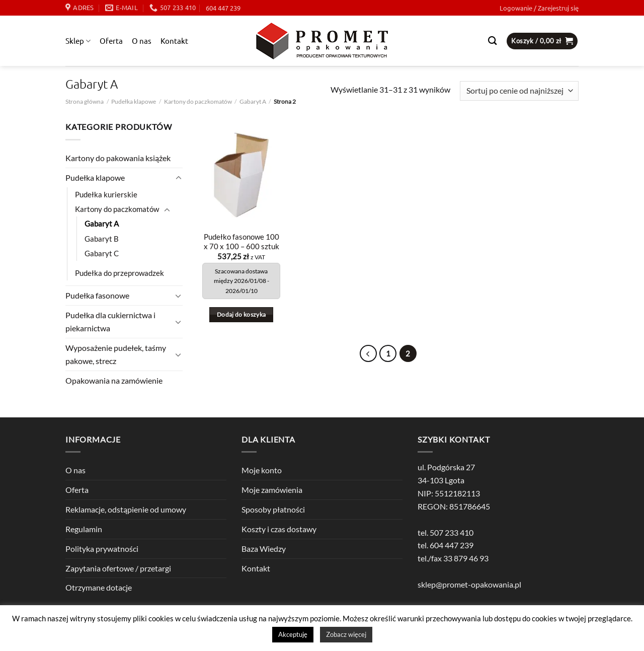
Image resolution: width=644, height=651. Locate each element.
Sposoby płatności (273, 509)
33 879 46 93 (466, 558)
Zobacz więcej (346, 634)
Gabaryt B (102, 239)
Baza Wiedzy (264, 549)
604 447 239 (223, 8)
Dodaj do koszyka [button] (242, 314)
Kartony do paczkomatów (198, 101)
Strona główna (85, 101)
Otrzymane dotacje (99, 587)
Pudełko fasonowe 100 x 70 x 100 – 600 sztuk (242, 242)
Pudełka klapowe (134, 101)
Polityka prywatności (102, 549)
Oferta (111, 41)
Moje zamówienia (272, 490)
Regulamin (84, 529)
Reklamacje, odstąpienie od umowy (126, 509)
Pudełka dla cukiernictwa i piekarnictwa (110, 321)
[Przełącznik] (179, 178)
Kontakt (174, 41)
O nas (142, 41)
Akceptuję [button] (293, 634)
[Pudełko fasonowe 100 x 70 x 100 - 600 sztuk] (241, 173)
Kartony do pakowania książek (118, 158)
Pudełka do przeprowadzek (119, 273)
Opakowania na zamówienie (114, 380)
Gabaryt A (253, 101)
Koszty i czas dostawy (279, 529)
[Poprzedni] (368, 353)
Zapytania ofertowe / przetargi (118, 568)
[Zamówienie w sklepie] (519, 91)
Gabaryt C (102, 254)
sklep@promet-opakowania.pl (469, 584)
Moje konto (262, 470)
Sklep (78, 41)
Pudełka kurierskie (106, 195)
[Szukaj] (492, 41)
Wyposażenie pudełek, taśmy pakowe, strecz (116, 354)
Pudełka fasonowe (97, 295)
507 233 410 (452, 532)
